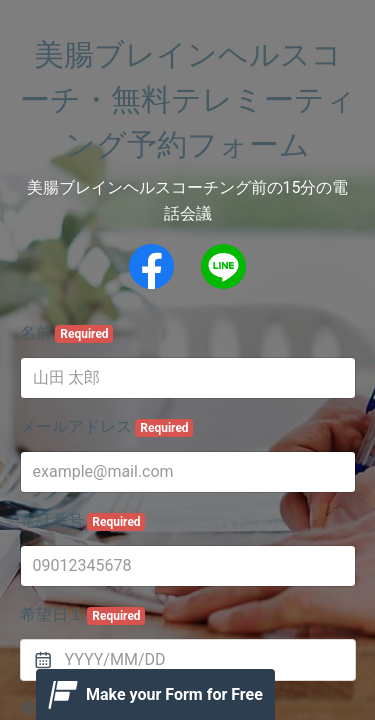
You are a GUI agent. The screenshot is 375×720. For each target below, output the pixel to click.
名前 (67, 333)
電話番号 (83, 521)
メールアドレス (107, 427)
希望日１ (83, 615)
